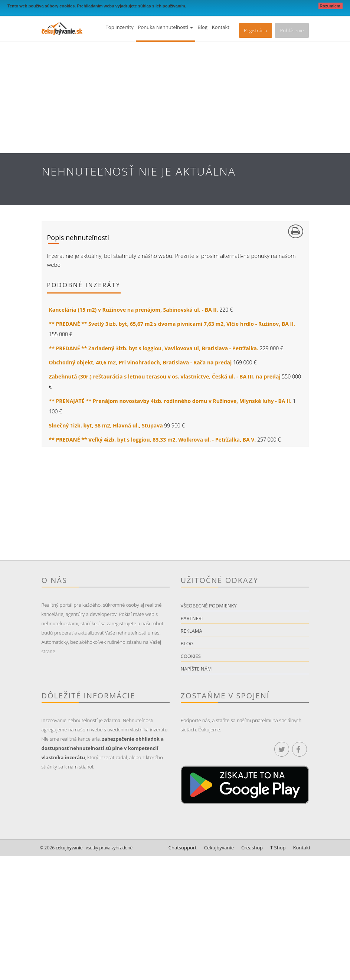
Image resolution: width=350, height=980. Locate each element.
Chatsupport (183, 848)
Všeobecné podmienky (209, 606)
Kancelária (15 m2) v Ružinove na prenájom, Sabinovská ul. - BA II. (134, 310)
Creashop (252, 848)
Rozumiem (331, 6)
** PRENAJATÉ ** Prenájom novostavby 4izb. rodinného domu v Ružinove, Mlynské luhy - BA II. (170, 401)
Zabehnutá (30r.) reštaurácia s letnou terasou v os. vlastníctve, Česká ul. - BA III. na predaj (165, 376)
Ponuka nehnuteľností (166, 27)
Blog (202, 27)
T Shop (278, 848)
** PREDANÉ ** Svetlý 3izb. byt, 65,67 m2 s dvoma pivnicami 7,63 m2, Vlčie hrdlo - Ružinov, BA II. (172, 324)
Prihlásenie (292, 30)
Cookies (191, 656)
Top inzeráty (120, 27)
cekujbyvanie (68, 848)
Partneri (192, 618)
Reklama (192, 631)
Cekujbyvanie (219, 848)
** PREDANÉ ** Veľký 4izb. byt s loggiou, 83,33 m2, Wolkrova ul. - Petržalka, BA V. (153, 440)
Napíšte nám (196, 669)
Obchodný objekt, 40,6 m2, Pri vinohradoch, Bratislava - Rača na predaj (140, 362)
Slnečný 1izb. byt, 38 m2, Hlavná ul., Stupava (106, 425)
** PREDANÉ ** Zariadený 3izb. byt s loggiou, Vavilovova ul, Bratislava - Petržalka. (154, 348)
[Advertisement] (175, 98)
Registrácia (256, 30)
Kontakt (221, 27)
